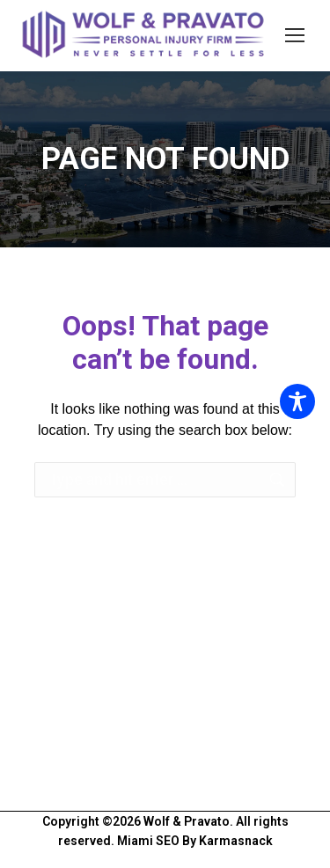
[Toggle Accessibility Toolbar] (297, 401)
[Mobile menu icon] (295, 35)
